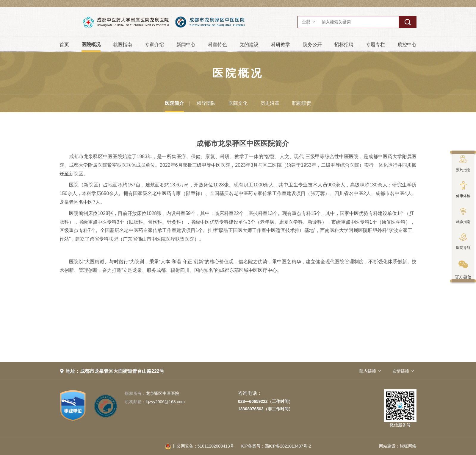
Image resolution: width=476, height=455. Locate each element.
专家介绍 (154, 45)
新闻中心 (186, 45)
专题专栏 (375, 45)
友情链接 (401, 371)
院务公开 (312, 45)
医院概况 (91, 45)
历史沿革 (270, 103)
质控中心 (407, 45)
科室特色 (217, 45)
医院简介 (174, 103)
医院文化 (238, 103)
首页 (64, 45)
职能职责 (302, 103)
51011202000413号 (200, 446)
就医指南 (123, 45)
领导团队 (206, 103)
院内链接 (368, 371)
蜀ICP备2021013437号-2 (276, 446)
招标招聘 (344, 45)
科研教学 (281, 45)
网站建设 (387, 446)
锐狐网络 (408, 446)
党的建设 (249, 45)
